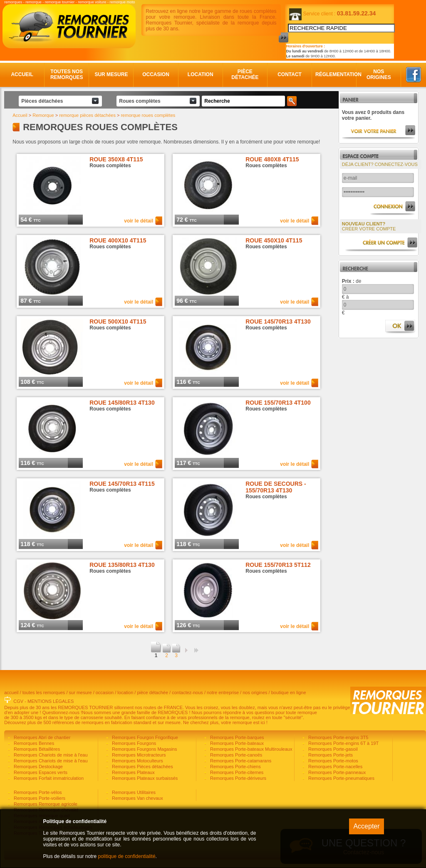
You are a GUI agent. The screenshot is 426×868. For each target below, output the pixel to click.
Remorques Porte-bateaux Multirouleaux (251, 749)
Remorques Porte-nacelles (335, 767)
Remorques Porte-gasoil (332, 749)
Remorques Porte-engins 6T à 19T (343, 743)
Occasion (156, 74)
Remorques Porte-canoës (235, 755)
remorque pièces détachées (87, 115)
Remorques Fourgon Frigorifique (144, 737)
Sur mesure (111, 74)
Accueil (22, 74)
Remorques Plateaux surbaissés (144, 778)
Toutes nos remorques (67, 74)
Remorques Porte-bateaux (236, 743)
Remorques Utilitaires (133, 792)
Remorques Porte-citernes (236, 772)
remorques (13, 2)
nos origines (255, 692)
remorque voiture (92, 2)
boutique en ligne (289, 692)
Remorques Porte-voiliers (39, 798)
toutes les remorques (44, 692)
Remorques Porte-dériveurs (238, 778)
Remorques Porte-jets (330, 755)
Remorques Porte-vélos (37, 792)
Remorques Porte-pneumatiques (341, 778)
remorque (33, 2)
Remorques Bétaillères (36, 749)
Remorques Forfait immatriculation (48, 778)
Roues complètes (140, 101)
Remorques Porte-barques (237, 737)
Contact (290, 74)
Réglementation (334, 74)
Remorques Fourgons (133, 743)
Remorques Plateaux (133, 772)
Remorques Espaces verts (40, 772)
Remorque (43, 115)
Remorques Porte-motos (333, 761)
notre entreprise (223, 692)
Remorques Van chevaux (137, 798)
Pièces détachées (42, 101)
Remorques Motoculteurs (137, 761)
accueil (11, 692)
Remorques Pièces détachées (142, 767)
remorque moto (122, 2)
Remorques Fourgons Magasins (144, 749)
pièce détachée (152, 692)
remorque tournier (60, 2)
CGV (18, 701)
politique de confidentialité (126, 856)
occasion (105, 692)
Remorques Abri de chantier (41, 737)
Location (201, 74)
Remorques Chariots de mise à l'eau (50, 755)
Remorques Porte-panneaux (336, 772)
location (125, 692)
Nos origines (379, 74)
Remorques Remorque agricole (45, 804)
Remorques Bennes (33, 743)
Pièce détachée (245, 74)
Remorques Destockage (38, 767)
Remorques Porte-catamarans (240, 761)
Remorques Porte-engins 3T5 (338, 737)
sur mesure (80, 692)
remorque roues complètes (148, 115)
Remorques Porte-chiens (235, 767)
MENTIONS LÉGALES (51, 701)
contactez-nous (187, 692)
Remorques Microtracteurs (138, 755)
